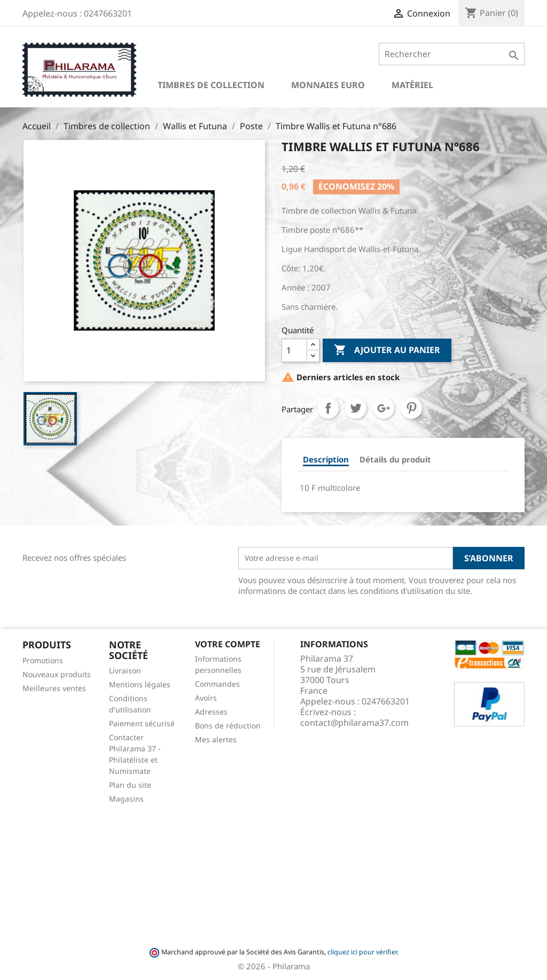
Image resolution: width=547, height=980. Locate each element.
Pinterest (411, 408)
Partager (328, 408)
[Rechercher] (452, 54)
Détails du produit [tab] (395, 459)
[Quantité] (294, 350)
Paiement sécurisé (142, 723)
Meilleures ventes (54, 688)
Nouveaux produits (57, 674)
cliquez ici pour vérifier (362, 952)
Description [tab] (326, 459)
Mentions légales (140, 684)
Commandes (217, 684)
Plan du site (130, 785)
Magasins (126, 799)
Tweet (356, 408)
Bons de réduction (228, 726)
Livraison (125, 671)
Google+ (384, 408)
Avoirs (206, 698)
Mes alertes (216, 739)
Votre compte (228, 644)
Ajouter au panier (387, 350)
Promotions (43, 660)
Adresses (211, 712)
